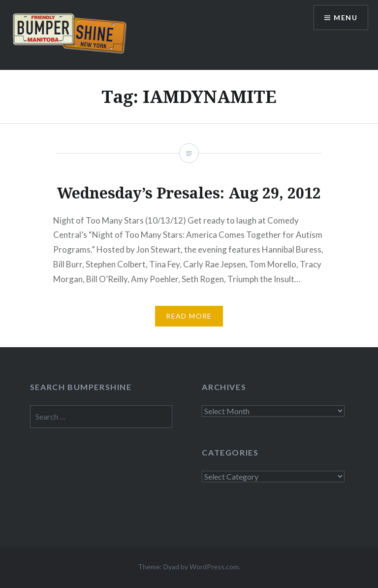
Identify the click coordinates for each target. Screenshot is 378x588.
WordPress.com (214, 567)
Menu (346, 17)
